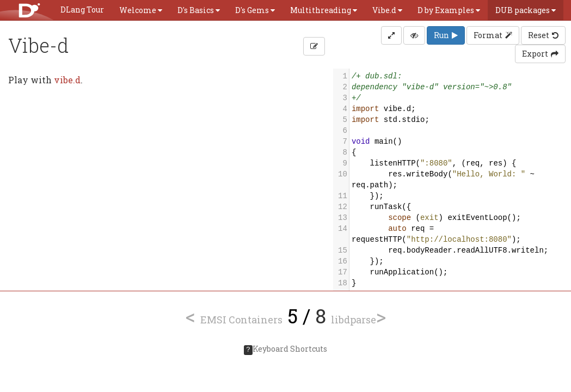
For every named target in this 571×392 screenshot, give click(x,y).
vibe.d (67, 80)
